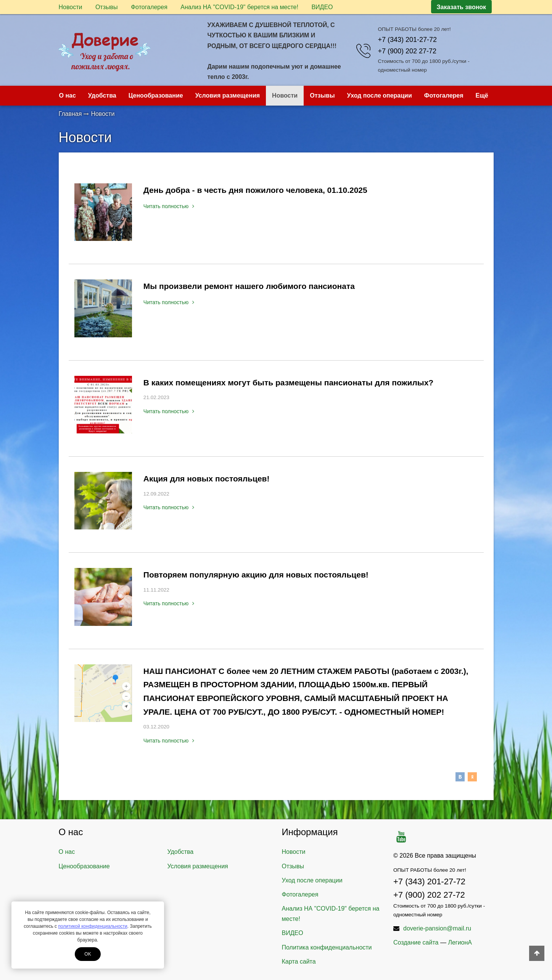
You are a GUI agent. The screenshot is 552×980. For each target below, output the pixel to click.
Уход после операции (380, 95)
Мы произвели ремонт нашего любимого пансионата (249, 286)
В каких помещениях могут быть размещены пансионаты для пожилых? (288, 383)
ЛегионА (460, 942)
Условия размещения (228, 95)
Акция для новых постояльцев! (207, 479)
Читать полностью (169, 206)
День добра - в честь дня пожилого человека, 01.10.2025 (255, 190)
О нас (68, 95)
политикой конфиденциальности (93, 926)
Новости (71, 7)
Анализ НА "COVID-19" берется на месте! (239, 7)
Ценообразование (156, 95)
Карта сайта (299, 962)
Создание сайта (416, 942)
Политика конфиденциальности (327, 947)
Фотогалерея (149, 7)
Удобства (102, 95)
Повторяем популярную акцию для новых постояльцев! (256, 575)
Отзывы (107, 7)
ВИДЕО (322, 7)
